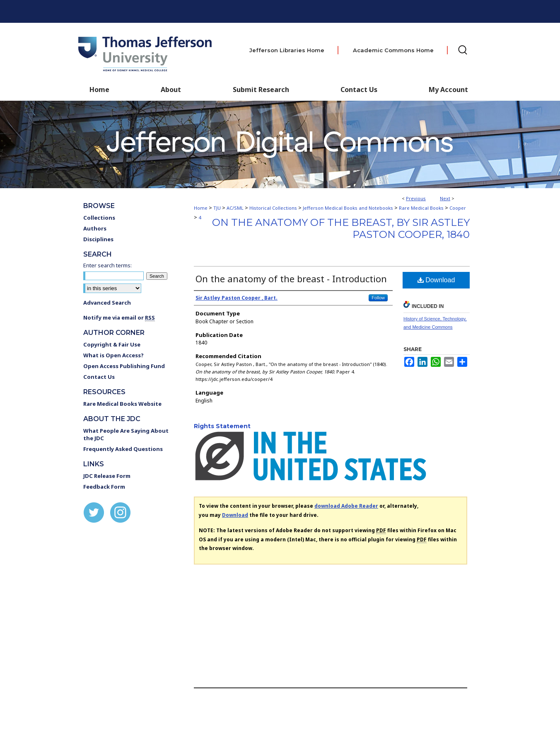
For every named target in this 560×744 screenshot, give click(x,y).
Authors (95, 228)
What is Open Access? (113, 355)
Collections (99, 218)
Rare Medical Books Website (122, 404)
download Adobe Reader (346, 506)
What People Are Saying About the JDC (126, 434)
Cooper (458, 208)
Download (436, 280)
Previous (416, 198)
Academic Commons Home (393, 50)
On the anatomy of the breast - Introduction (291, 279)
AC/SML (235, 208)
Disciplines (98, 239)
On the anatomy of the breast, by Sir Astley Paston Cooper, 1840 (341, 228)
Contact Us (359, 90)
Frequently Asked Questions (123, 449)
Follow (378, 298)
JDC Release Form (107, 476)
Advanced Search (107, 303)
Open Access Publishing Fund (124, 366)
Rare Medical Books (421, 208)
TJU (217, 208)
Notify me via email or (119, 317)
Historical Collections (273, 208)
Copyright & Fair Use (112, 344)
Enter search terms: (107, 265)
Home (201, 208)
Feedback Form (104, 487)
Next (445, 198)
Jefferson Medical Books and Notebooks (348, 208)
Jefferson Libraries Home (287, 50)
